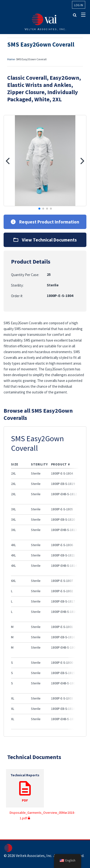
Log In (79, 5)
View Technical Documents (45, 240)
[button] (8, 161)
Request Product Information (45, 222)
